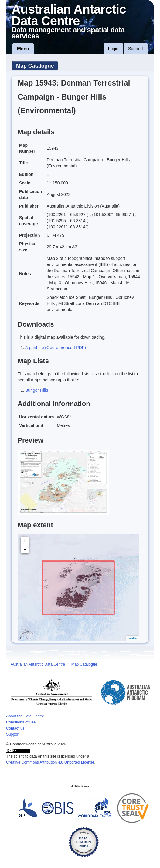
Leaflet (133, 638)
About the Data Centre (25, 716)
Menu (23, 49)
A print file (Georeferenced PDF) (56, 348)
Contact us (15, 728)
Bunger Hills (37, 390)
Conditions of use (21, 722)
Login (113, 49)
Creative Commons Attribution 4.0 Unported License (50, 762)
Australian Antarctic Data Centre (38, 664)
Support (136, 49)
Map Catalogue (35, 66)
